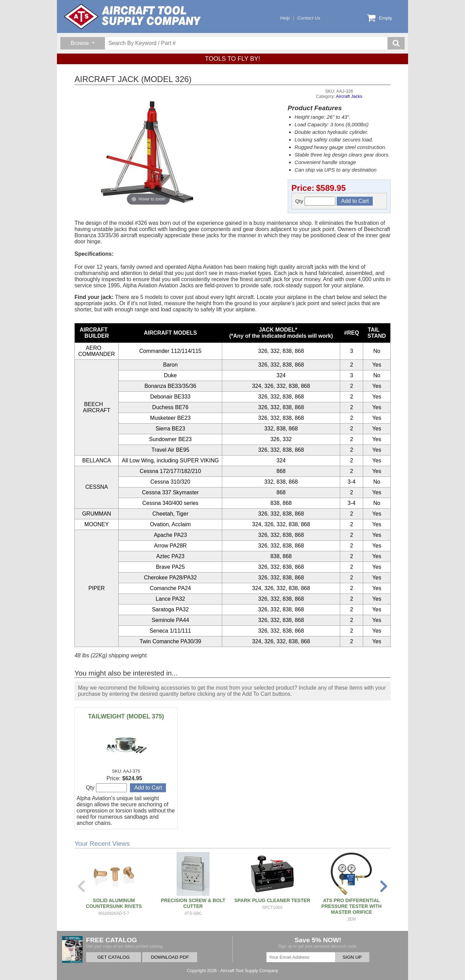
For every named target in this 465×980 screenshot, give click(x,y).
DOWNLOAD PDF (170, 957)
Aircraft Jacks (349, 96)
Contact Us (309, 18)
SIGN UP (352, 957)
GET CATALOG (114, 957)
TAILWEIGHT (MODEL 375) (126, 716)
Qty (315, 201)
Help (285, 18)
